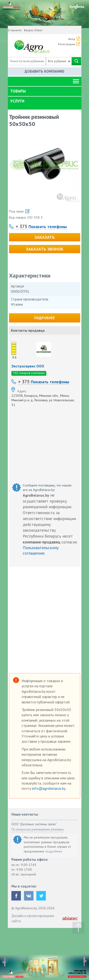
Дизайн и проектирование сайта (33, 918)
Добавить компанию (44, 71)
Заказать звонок (45, 249)
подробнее (54, 851)
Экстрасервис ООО (28, 366)
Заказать (44, 237)
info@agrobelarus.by (49, 788)
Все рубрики (59, 61)
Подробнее (44, 318)
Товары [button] (18, 91)
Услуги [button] (17, 101)
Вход (72, 39)
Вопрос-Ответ (33, 30)
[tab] (45, 91)
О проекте (15, 30)
